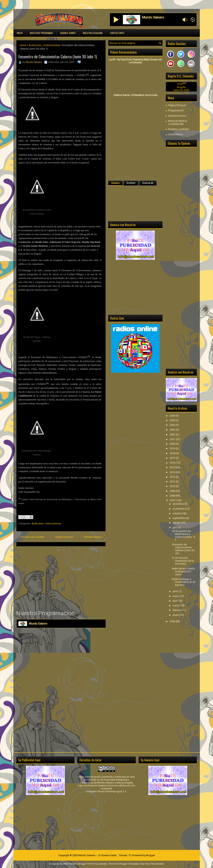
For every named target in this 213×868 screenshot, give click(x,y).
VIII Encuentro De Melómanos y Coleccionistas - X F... (184, 535)
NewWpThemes (68, 864)
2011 (173, 481)
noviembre (179, 509)
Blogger (150, 855)
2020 (173, 444)
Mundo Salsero (34, 62)
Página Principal (64, 537)
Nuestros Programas (41, 33)
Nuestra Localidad (93, 33)
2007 (173, 500)
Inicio (20, 33)
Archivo (131, 183)
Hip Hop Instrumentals (152, 864)
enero (176, 615)
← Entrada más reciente (31, 537)
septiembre (179, 518)
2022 (173, 434)
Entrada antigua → (94, 537)
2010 (173, 486)
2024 (173, 425)
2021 (173, 439)
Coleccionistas (52, 45)
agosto (177, 523)
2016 (173, 463)
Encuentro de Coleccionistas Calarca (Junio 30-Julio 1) (58, 57)
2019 (173, 448)
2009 (173, 491)
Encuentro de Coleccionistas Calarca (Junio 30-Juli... (183, 549)
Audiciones (35, 45)
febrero (177, 610)
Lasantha (103, 864)
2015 (173, 467)
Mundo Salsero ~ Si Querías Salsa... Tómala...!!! (104, 855)
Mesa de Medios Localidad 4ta (178, 122)
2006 (173, 621)
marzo (176, 605)
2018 (173, 453)
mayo (176, 596)
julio (175, 528)
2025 (173, 420)
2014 (173, 472)
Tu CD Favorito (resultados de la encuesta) (183, 561)
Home (23, 45)
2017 (173, 458)
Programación (176, 110)
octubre (177, 513)
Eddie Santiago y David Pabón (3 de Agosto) (184, 582)
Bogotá (181, 87)
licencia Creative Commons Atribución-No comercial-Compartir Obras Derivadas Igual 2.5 (110, 788)
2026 (173, 416)
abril (175, 601)
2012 (173, 477)
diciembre (179, 504)
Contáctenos (117, 33)
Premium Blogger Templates (124, 864)
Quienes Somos (68, 33)
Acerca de (148, 183)
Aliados (115, 183)
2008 (173, 496)
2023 (173, 430)
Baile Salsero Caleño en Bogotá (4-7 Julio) (183, 571)
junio (176, 591)
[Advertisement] (61, 578)
